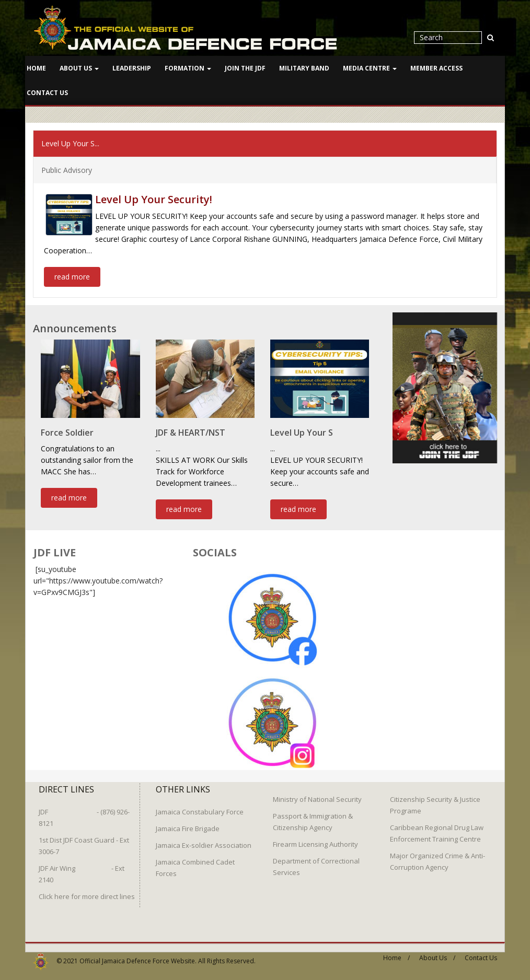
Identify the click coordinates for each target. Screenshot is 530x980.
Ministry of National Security (317, 795)
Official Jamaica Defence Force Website (137, 957)
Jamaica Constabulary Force (200, 808)
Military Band (304, 68)
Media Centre (370, 68)
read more (72, 276)
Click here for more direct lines (87, 892)
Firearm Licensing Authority (315, 840)
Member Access (436, 68)
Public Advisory (67, 170)
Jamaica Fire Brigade (188, 824)
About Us (79, 68)
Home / (396, 954)
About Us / (437, 954)
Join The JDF (245, 68)
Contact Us (47, 93)
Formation (188, 68)
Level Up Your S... (70, 143)
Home (36, 68)
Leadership (132, 68)
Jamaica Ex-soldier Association (204, 841)
